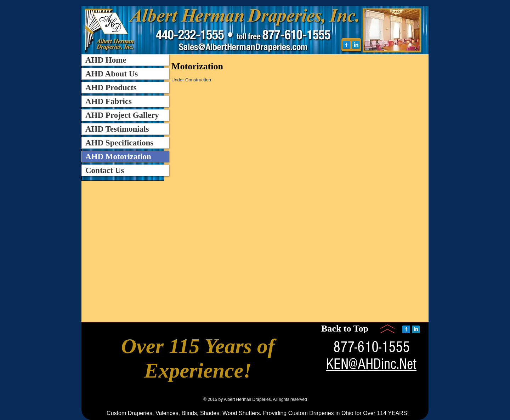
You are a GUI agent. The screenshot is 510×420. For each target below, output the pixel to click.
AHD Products (111, 88)
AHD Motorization (118, 157)
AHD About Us (112, 74)
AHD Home (106, 60)
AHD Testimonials (117, 129)
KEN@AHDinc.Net (371, 364)
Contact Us (105, 170)
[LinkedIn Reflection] (356, 45)
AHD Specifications (119, 143)
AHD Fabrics (109, 101)
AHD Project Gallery (122, 115)
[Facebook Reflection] (346, 45)
